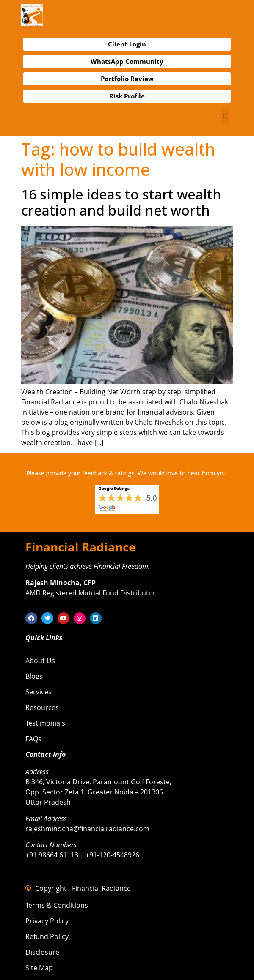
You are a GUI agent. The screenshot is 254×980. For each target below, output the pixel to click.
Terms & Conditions (57, 905)
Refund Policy (47, 936)
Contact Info (46, 754)
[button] (225, 116)
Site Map (39, 968)
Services (39, 692)
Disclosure (42, 952)
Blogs (34, 676)
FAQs (33, 739)
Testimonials (45, 723)
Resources (42, 707)
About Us (40, 661)
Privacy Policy (47, 921)
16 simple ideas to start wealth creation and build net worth (121, 202)
